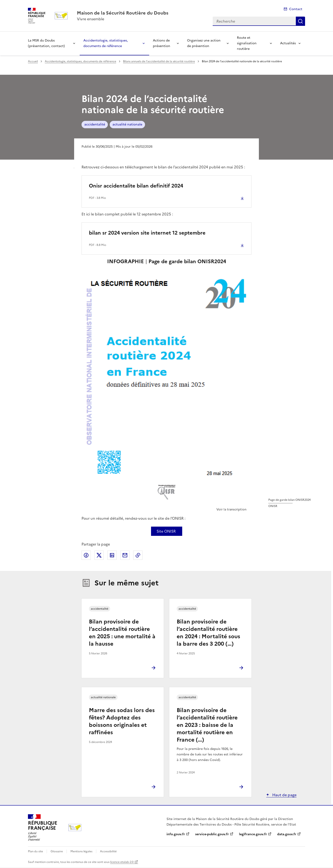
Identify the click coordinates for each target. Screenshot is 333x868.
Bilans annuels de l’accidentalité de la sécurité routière (159, 61)
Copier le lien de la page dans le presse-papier (138, 555)
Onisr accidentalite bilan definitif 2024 (136, 186)
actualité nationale (127, 124)
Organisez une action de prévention (204, 43)
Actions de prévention (162, 43)
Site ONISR (166, 531)
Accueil (33, 61)
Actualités (288, 43)
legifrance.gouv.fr (253, 834)
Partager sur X (99, 555)
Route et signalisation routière (247, 43)
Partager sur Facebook (86, 555)
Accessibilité (108, 851)
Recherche (300, 21)
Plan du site (35, 851)
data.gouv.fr (287, 834)
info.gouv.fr (176, 834)
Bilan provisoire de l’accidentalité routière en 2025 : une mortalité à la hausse (122, 633)
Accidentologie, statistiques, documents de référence (106, 43)
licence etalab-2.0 (122, 862)
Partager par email (125, 555)
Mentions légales (81, 851)
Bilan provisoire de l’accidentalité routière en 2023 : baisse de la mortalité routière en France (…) (207, 725)
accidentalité (95, 124)
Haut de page (284, 795)
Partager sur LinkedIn (112, 555)
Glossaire (57, 851)
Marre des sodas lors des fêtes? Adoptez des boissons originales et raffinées (122, 721)
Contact (296, 9)
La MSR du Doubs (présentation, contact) (46, 43)
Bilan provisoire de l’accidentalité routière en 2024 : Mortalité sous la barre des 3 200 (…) (208, 633)
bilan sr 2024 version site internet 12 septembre (147, 233)
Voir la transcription (231, 509)
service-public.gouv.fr (212, 834)
